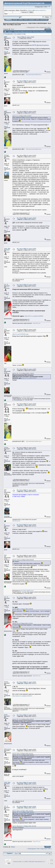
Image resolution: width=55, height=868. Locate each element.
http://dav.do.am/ (16, 521)
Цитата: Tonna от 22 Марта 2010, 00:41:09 (23, 560)
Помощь (21, 20)
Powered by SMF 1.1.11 (19, 862)
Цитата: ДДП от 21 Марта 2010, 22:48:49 (23, 609)
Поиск (26, 20)
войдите (30, 10)
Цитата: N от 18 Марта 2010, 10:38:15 (22, 116)
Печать (48, 29)
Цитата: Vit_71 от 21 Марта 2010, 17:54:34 (23, 373)
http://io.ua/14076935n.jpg (20, 334)
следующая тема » (45, 27)
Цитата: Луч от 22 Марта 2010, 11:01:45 (22, 623)
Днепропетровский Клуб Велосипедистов (15, 23)
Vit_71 (6, 285)
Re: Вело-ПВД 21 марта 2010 (27, 81)
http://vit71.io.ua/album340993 (34, 316)
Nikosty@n (8, 749)
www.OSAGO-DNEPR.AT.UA (27, 397)
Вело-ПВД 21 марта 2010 (14, 25)
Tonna (6, 447)
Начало (9, 20)
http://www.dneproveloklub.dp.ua (34, 75)
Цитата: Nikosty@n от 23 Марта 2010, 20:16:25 (24, 826)
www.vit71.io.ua (37, 323)
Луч (5, 369)
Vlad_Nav (7, 248)
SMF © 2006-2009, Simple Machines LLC (35, 862)
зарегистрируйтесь (40, 10)
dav (5, 490)
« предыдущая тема (32, 27)
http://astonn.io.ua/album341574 (22, 696)
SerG (6, 715)
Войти (37, 20)
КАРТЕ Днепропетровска (40, 45)
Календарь (32, 20)
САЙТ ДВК (15, 20)
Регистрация (44, 20)
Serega (6, 155)
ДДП (6, 37)
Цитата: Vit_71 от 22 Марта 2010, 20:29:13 (23, 719)
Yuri (5, 329)
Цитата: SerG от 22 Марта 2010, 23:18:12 (23, 754)
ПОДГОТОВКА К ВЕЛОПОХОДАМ (37, 23)
